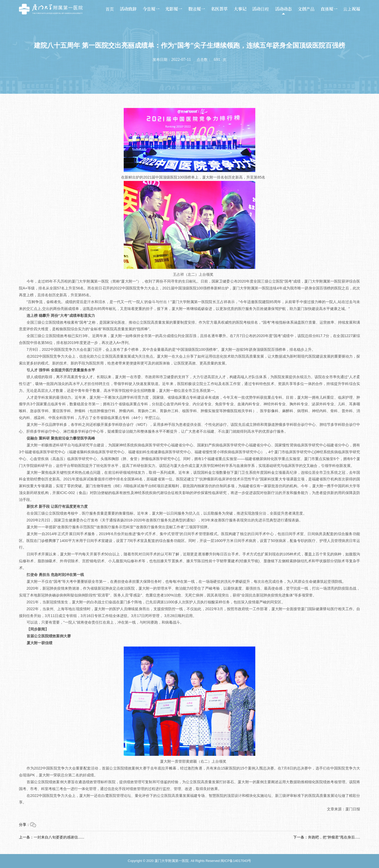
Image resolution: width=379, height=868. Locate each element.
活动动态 (283, 9)
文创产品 (306, 9)
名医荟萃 (219, 9)
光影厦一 (174, 9)
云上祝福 (352, 9)
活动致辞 (128, 9)
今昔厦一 (151, 9)
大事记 (240, 9)
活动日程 (261, 9)
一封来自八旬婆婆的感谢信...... (59, 837)
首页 (110, 9)
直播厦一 (329, 9)
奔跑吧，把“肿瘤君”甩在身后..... (334, 837)
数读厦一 (197, 9)
